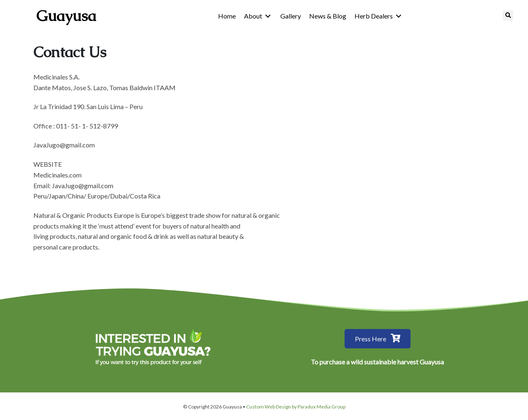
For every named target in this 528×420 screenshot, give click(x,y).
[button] (378, 339)
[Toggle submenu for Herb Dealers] (399, 16)
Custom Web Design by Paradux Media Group (296, 407)
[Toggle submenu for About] (268, 16)
